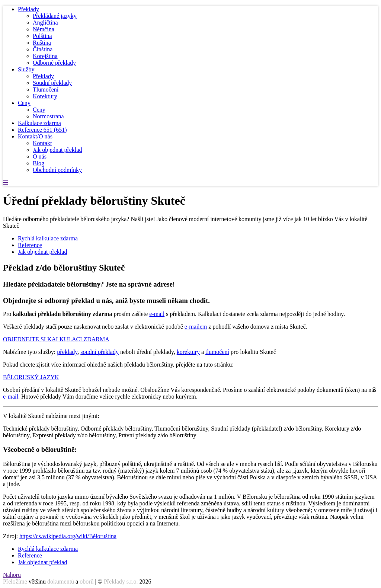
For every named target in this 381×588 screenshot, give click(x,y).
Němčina (44, 29)
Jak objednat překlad (57, 150)
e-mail (157, 314)
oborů (87, 581)
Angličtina (45, 23)
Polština (42, 36)
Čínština (43, 49)
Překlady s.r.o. (121, 581)
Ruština (42, 43)
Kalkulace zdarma (39, 123)
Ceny (24, 103)
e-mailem (196, 327)
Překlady (28, 9)
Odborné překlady (54, 63)
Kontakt (42, 143)
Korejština (45, 56)
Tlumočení (46, 90)
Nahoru (12, 575)
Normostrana (48, 116)
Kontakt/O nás (35, 136)
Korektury (45, 96)
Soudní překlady (52, 83)
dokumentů (61, 581)
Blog (39, 163)
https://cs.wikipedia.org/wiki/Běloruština (68, 536)
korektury (188, 352)
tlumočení (217, 352)
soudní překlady (100, 352)
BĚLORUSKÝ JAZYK (31, 377)
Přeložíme (15, 581)
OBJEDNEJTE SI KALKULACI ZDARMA (56, 339)
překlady (67, 352)
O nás (40, 156)
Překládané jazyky (55, 16)
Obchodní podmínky (57, 170)
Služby (26, 69)
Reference (42, 130)
